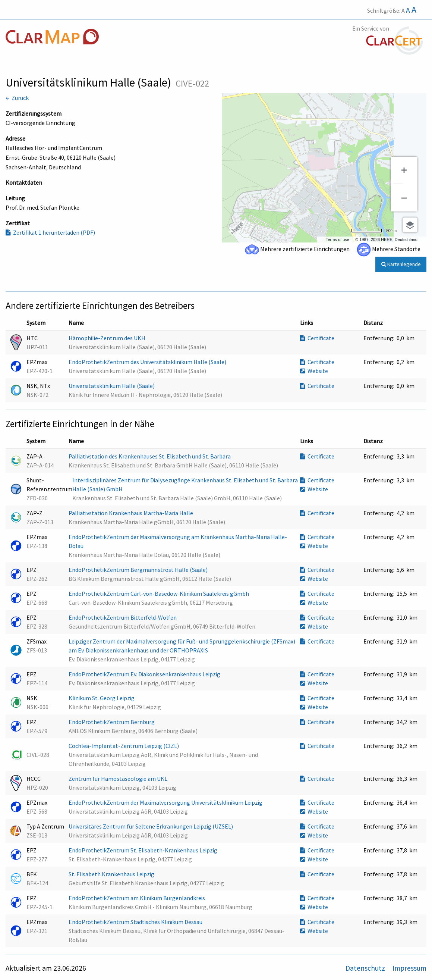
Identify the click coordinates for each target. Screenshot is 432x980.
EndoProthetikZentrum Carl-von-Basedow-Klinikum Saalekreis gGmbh (159, 594)
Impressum (409, 968)
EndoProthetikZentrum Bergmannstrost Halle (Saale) (139, 570)
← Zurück (17, 98)
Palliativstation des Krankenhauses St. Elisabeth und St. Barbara (150, 456)
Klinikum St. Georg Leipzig (102, 698)
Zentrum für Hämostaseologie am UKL (119, 779)
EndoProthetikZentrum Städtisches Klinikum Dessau (136, 922)
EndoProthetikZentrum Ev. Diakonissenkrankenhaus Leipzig (145, 674)
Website (314, 371)
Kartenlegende (401, 264)
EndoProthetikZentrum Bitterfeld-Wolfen (123, 617)
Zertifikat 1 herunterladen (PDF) (50, 232)
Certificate (317, 338)
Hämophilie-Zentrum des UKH (108, 338)
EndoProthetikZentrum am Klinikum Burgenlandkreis (137, 898)
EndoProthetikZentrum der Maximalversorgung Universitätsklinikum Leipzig (166, 802)
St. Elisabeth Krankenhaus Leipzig (112, 874)
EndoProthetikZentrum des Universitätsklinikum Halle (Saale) (148, 362)
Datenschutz (366, 968)
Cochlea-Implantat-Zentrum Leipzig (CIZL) (124, 746)
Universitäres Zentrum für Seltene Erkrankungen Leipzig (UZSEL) (151, 826)
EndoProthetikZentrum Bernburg (112, 722)
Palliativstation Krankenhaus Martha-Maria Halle (131, 513)
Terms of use (338, 239)
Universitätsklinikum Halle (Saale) (112, 386)
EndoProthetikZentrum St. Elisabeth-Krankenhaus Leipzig (144, 850)
